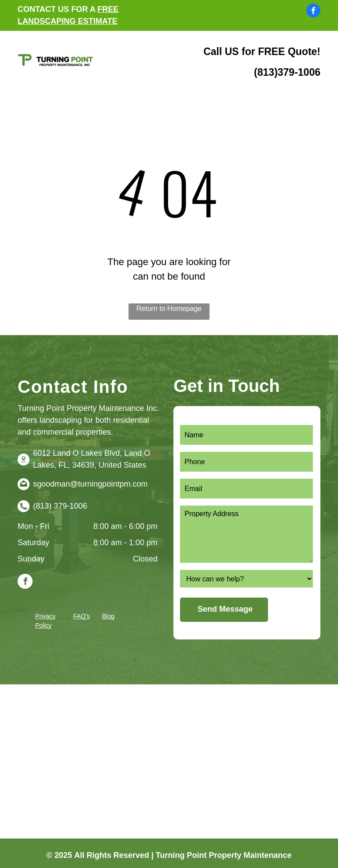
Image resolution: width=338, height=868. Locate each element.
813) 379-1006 (61, 506)
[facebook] (313, 12)
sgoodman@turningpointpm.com (90, 484)
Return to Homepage (169, 308)
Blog (108, 616)
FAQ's (81, 616)
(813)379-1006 (287, 72)
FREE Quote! (289, 52)
